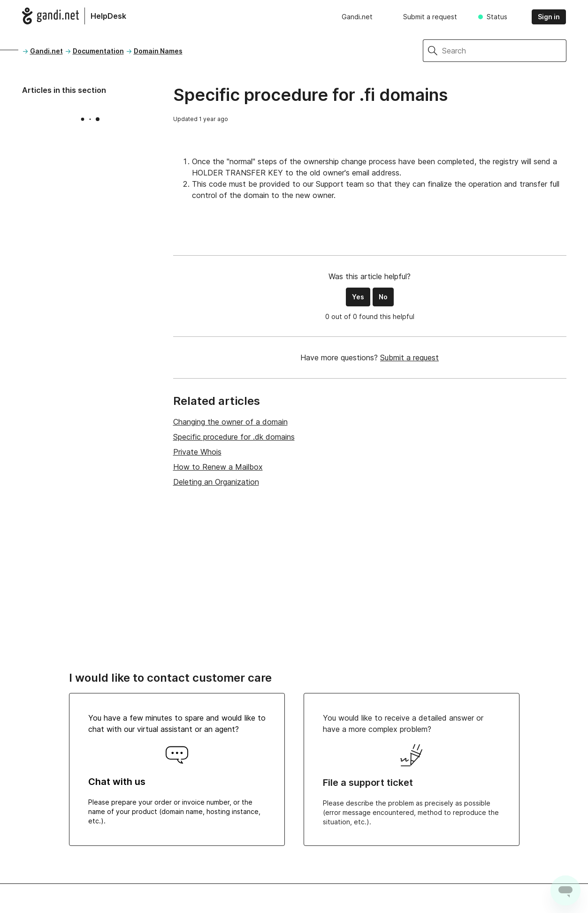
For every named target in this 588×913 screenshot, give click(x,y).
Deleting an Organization (216, 482)
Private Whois (197, 452)
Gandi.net (357, 17)
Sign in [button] (549, 17)
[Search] (504, 51)
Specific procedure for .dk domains (234, 437)
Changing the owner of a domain (230, 422)
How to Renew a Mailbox (218, 467)
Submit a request (430, 17)
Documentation (98, 51)
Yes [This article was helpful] (358, 297)
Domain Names (158, 51)
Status (497, 17)
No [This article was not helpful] (383, 297)
